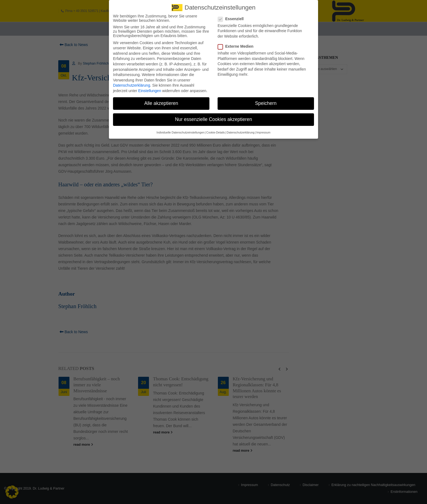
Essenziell (232, 16)
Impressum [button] (263, 129)
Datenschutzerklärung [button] (240, 129)
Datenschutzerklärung (132, 83)
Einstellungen (150, 88)
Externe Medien (237, 44)
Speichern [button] (266, 101)
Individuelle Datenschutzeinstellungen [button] (181, 129)
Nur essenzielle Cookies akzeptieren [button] (213, 117)
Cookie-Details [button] (215, 129)
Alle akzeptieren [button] (161, 101)
